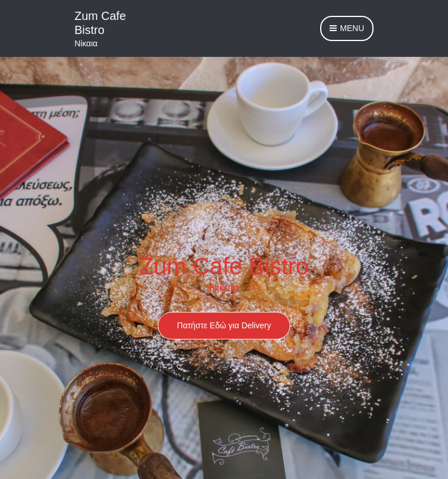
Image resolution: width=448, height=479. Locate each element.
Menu (347, 29)
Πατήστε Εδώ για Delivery (224, 325)
